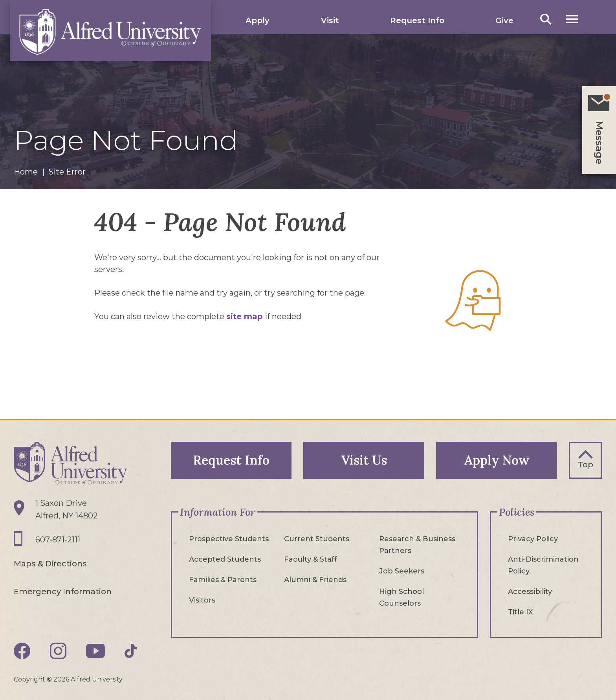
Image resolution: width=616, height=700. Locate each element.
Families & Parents (223, 580)
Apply (258, 20)
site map (245, 316)
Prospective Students (229, 539)
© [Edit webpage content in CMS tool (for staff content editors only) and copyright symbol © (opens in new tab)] (49, 679)
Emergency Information (63, 591)
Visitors (202, 600)
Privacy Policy (533, 539)
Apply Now (497, 460)
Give (504, 20)
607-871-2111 (58, 540)
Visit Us (364, 460)
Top (585, 465)
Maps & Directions (50, 564)
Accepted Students (225, 559)
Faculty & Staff (311, 559)
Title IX (520, 612)
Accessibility (530, 592)
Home (26, 172)
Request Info (417, 20)
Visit (330, 20)
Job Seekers (402, 571)
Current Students (317, 539)
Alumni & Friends (315, 580)
